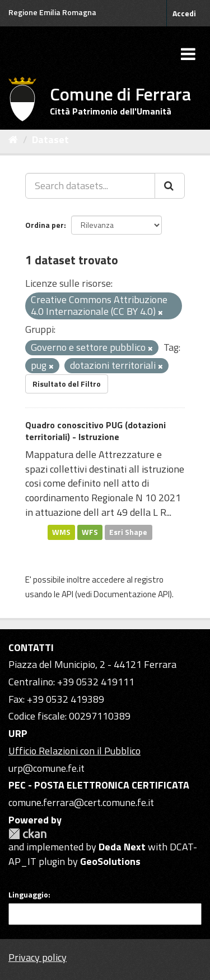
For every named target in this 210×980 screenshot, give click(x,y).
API (67, 594)
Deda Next (122, 847)
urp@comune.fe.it (46, 768)
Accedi (184, 13)
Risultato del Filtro (67, 384)
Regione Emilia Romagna (52, 12)
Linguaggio (28, 895)
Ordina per (45, 225)
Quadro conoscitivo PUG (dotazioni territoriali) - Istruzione (95, 431)
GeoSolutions (110, 861)
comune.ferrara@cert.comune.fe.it (81, 802)
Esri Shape (128, 532)
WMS (61, 532)
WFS (90, 532)
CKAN (27, 834)
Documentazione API (132, 594)
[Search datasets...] (90, 186)
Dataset (50, 139)
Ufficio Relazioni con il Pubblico (74, 751)
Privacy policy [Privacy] (38, 957)
